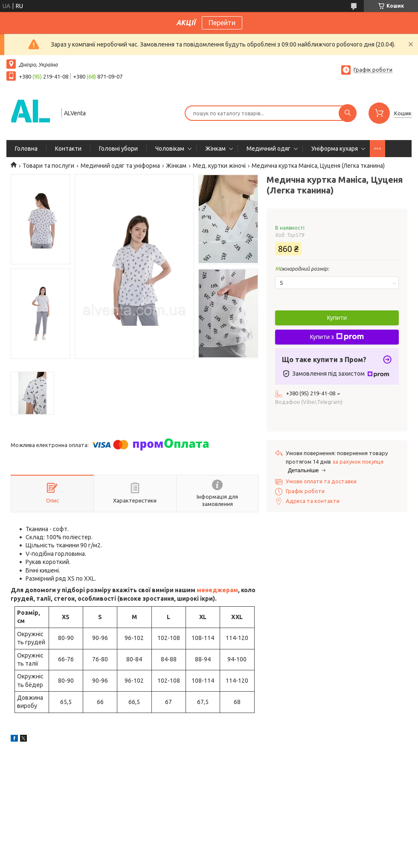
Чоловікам (170, 149)
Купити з (337, 337)
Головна (26, 149)
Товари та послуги (48, 166)
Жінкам (215, 149)
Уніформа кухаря (335, 149)
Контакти (68, 149)
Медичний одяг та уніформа (120, 166)
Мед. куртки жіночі (219, 166)
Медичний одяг (269, 149)
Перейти (222, 23)
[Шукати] (348, 113)
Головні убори (118, 149)
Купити (337, 318)
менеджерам (217, 590)
